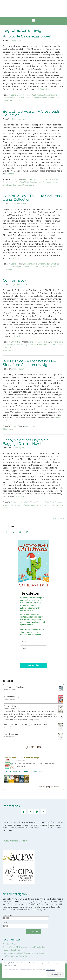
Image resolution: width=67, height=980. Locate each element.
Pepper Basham (10, 699)
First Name (7, 915)
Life (12, 342)
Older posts (58, 518)
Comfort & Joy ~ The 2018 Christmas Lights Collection (32, 198)
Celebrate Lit (38, 95)
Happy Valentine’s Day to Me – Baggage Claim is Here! (27, 442)
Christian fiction (9, 98)
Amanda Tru (39, 179)
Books (13, 95)
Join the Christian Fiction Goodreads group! (22, 758)
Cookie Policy (51, 970)
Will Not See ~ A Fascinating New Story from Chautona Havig (30, 363)
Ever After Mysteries (39, 98)
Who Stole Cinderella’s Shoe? (27, 36)
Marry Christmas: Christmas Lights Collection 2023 (25, 724)
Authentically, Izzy (11, 697)
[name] (33, 641)
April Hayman (44, 342)
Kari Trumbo (17, 185)
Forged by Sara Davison (12, 950)
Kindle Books (29, 185)
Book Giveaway (56, 502)
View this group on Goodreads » (51, 787)
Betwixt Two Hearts (53, 179)
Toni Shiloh (17, 347)
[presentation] (33, 657)
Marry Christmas (11, 734)
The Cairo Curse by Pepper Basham (17, 956)
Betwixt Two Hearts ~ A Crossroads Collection (31, 113)
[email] (33, 648)
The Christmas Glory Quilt (45, 267)
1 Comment (7, 269)
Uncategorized (23, 502)
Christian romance (50, 182)
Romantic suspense (44, 505)
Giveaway (21, 95)
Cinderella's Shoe (23, 98)
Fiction (32, 505)
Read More (45, 89)
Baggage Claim (43, 502)
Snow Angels (58, 505)
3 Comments (8, 350)
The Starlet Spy (10, 706)
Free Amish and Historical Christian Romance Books (23, 953)
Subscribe (34, 665)
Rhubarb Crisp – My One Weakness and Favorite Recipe (25, 947)
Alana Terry (29, 179)
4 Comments (8, 429)
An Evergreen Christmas (14, 687)
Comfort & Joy (29, 267)
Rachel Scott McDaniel (12, 709)
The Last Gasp (15, 100)
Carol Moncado (9, 182)
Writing (17, 342)
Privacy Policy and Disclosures (16, 841)
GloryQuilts (7, 185)
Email (5, 923)
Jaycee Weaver (10, 727)
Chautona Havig (51, 95)
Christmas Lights (15, 267)
